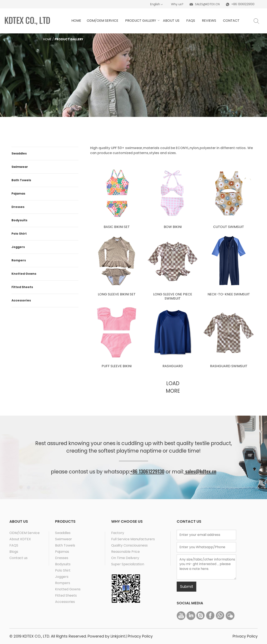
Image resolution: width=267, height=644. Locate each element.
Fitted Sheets (22, 287)
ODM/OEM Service (25, 533)
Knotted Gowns (24, 274)
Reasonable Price (125, 552)
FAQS (14, 545)
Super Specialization (128, 564)
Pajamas (18, 194)
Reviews (209, 21)
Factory (118, 533)
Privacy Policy (140, 636)
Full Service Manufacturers (133, 539)
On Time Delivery (125, 558)
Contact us (18, 558)
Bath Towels (21, 180)
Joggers (18, 247)
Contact (231, 21)
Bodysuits (19, 220)
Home (47, 39)
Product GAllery (141, 21)
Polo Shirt (19, 234)
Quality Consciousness (129, 545)
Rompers (19, 260)
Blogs (14, 552)
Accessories (21, 300)
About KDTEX (20, 539)
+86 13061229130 (147, 471)
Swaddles (19, 153)
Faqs (191, 21)
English (155, 4)
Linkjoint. (118, 636)
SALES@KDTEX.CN (207, 4)
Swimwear (20, 167)
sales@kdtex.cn (200, 471)
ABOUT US (171, 21)
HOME (76, 21)
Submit (187, 586)
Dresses (18, 207)
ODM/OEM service (103, 21)
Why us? (177, 4)
